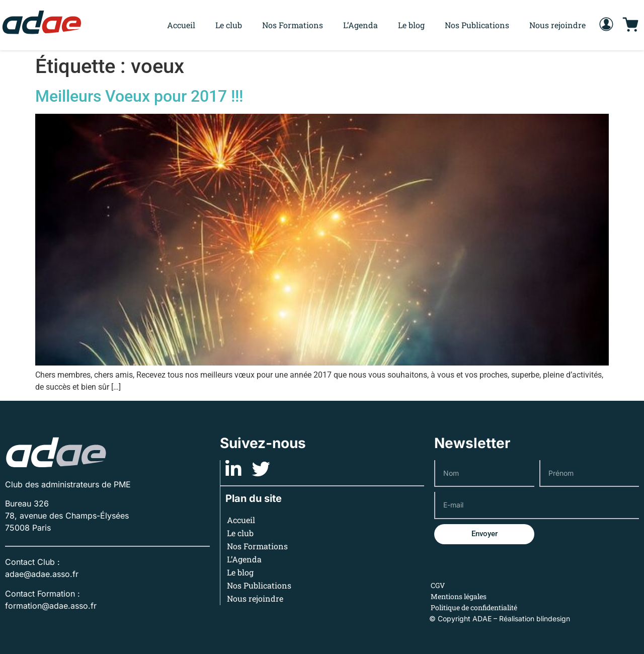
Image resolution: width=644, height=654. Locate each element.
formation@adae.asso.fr (51, 606)
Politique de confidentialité (474, 607)
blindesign (553, 619)
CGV (438, 585)
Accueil (181, 25)
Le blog (411, 25)
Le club (229, 25)
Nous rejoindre (557, 25)
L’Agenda (360, 25)
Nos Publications (477, 25)
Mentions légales (459, 596)
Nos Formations (293, 25)
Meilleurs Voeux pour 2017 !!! (139, 96)
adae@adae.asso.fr (42, 574)
